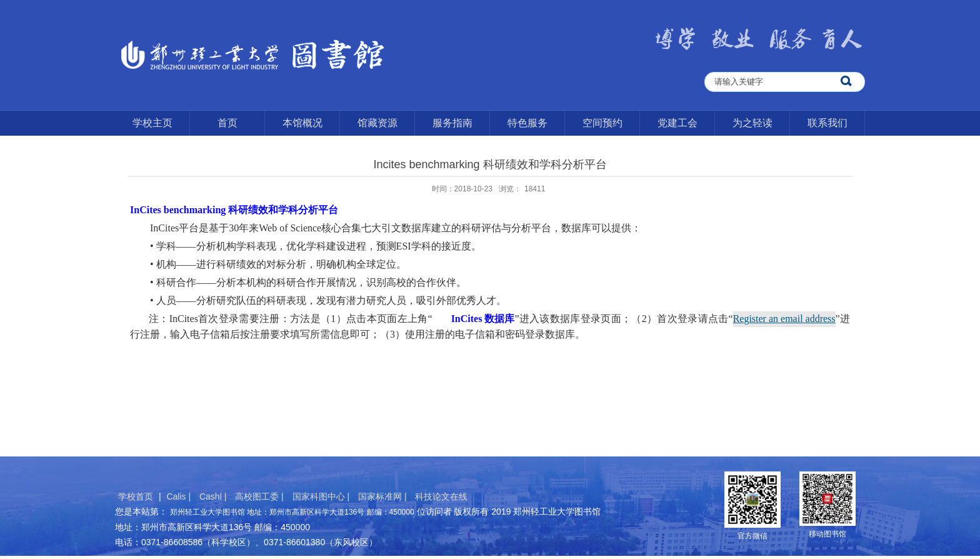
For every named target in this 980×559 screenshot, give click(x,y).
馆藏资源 (377, 123)
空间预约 (602, 123)
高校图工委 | (260, 496)
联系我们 (827, 123)
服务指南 (452, 123)
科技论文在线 (441, 496)
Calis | (180, 496)
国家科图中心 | (322, 496)
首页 (227, 123)
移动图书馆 (827, 534)
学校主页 (152, 123)
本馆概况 (302, 123)
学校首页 (136, 496)
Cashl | (214, 496)
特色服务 (527, 123)
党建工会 (677, 123)
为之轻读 (752, 123)
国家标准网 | (383, 496)
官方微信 (752, 536)
